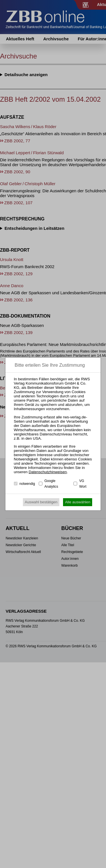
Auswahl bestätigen (41, 502)
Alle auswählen (78, 502)
